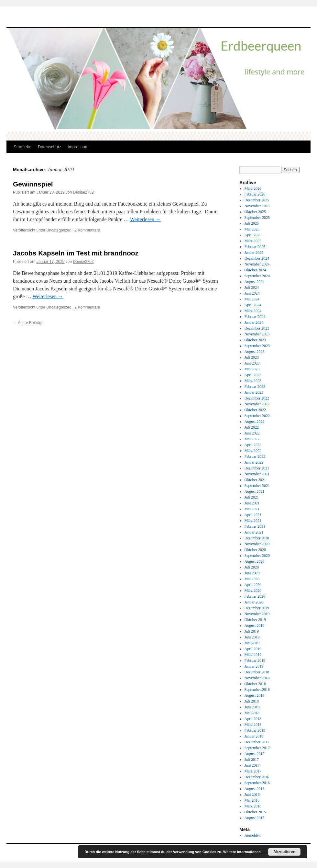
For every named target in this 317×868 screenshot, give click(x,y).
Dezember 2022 (257, 398)
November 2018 (257, 678)
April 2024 (253, 305)
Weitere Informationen (242, 852)
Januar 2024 (254, 322)
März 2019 (253, 655)
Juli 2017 (252, 760)
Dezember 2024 (257, 258)
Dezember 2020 (257, 538)
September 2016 (257, 783)
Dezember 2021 (257, 468)
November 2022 (257, 404)
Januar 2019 (254, 666)
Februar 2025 (255, 247)
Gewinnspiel (33, 184)
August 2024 (255, 282)
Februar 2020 (255, 596)
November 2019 (257, 614)
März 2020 (253, 591)
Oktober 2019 (255, 620)
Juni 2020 (252, 573)
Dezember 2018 (257, 672)
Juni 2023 (252, 363)
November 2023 (257, 334)
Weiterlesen (145, 219)
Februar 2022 (255, 457)
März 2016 (253, 806)
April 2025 (253, 235)
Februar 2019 (255, 660)
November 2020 (257, 544)
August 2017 (255, 754)
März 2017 (253, 771)
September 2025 (257, 218)
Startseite (22, 147)
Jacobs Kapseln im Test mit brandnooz (76, 253)
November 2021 (257, 474)
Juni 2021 (252, 503)
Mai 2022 (252, 439)
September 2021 (257, 486)
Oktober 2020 (255, 550)
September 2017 (257, 748)
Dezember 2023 (257, 328)
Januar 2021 (254, 532)
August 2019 (255, 626)
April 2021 (253, 515)
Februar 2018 (255, 730)
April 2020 (253, 585)
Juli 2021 (252, 497)
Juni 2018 (252, 707)
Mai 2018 (252, 713)
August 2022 (255, 422)
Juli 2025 (252, 223)
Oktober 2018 (255, 684)
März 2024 (253, 311)
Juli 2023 (252, 357)
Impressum (78, 147)
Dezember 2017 (257, 742)
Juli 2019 (252, 631)
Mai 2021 (252, 509)
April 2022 (253, 445)
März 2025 (253, 241)
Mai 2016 (252, 800)
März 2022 (253, 451)
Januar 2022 (254, 462)
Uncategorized (59, 230)
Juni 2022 (252, 433)
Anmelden (253, 835)
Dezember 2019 (257, 608)
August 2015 (255, 818)
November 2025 (257, 206)
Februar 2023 (255, 387)
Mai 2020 (252, 579)
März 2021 (253, 521)
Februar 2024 (255, 317)
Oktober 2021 (255, 480)
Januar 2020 (254, 602)
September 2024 (257, 276)
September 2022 (257, 416)
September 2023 (257, 346)
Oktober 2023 (255, 340)
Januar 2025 (254, 253)
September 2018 (257, 690)
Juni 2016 (252, 795)
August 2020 (255, 561)
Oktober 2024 (255, 270)
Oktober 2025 (255, 212)
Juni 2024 (252, 293)
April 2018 (253, 719)
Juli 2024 (252, 287)
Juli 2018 (252, 701)
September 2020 (257, 556)
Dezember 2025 (257, 200)
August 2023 (255, 352)
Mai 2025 (252, 229)
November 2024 (257, 264)
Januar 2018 (254, 736)
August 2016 (255, 789)
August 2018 (255, 695)
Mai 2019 (252, 643)
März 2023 (253, 381)
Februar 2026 (255, 194)
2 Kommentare (87, 230)
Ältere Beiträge (28, 323)
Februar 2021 (255, 526)
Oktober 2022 (255, 410)
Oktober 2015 (255, 812)
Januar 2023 (254, 392)
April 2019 (253, 649)
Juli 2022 (252, 427)
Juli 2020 (252, 567)
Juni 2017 (252, 765)
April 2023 (253, 375)
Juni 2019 (252, 637)
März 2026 (253, 188)
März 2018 (253, 725)
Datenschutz (49, 147)
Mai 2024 (252, 299)
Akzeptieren (284, 852)
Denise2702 (83, 192)
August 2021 (255, 491)
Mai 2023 (252, 369)
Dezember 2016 (257, 777)
